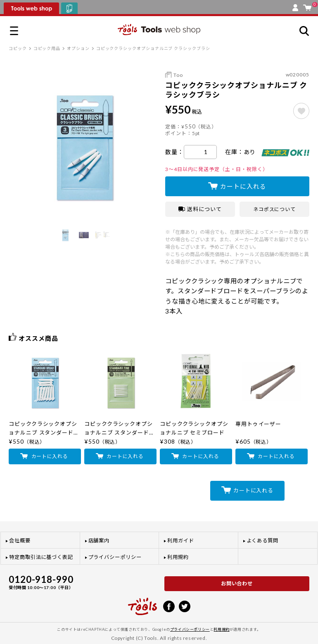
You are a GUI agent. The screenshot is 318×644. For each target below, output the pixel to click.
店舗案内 (99, 541)
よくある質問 (263, 541)
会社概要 (20, 541)
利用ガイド (181, 541)
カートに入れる (243, 186)
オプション (78, 48)
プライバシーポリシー (115, 557)
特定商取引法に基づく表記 (41, 557)
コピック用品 (47, 48)
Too (178, 75)
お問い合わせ (237, 583)
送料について (200, 209)
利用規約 (178, 557)
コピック (18, 48)
